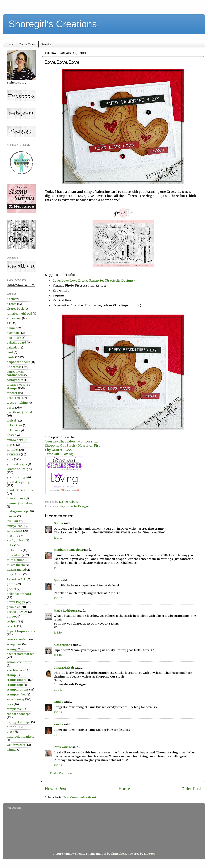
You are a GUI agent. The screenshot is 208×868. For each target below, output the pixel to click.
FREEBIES (13, 454)
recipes (12, 621)
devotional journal (19, 412)
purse (11, 617)
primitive (13, 607)
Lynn (57, 580)
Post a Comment (61, 773)
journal (12, 516)
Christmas (14, 367)
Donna (58, 523)
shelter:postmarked (21, 654)
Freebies (46, 44)
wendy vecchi (16, 745)
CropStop (13, 398)
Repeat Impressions (21, 631)
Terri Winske (63, 747)
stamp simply (16, 680)
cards (59, 506)
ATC (10, 323)
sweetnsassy (16, 699)
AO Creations (63, 645)
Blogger (149, 854)
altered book (15, 309)
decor (11, 408)
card (10, 352)
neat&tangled (16, 570)
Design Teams (27, 44)
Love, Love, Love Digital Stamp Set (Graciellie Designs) (94, 280)
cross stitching (17, 403)
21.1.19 (58, 690)
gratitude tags (17, 477)
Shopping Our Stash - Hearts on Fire (73, 446)
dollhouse (13, 430)
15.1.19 (58, 538)
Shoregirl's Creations (53, 24)
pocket (11, 589)
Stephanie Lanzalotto (69, 550)
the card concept (18, 714)
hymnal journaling (20, 503)
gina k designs (17, 464)
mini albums (15, 560)
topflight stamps (19, 722)
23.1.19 (58, 712)
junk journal (15, 526)
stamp (11, 675)
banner (12, 328)
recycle (12, 626)
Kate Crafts (15, 531)
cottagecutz (15, 380)
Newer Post (56, 789)
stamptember (16, 695)
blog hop (13, 333)
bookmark (14, 338)
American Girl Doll (19, 314)
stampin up (15, 685)
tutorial (12, 727)
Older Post (191, 789)
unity (10, 732)
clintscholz (119, 854)
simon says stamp (19, 662)
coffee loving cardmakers (16, 373)
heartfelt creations (20, 490)
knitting (12, 536)
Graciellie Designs (77, 506)
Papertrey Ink (16, 579)
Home (10, 44)
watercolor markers (21, 737)
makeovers (14, 550)
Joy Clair (12, 521)
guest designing (18, 482)
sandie (58, 702)
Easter (11, 435)
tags (10, 704)
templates (14, 709)
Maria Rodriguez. (66, 611)
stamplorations (18, 690)
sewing (12, 649)
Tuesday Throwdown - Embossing (71, 441)
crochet (12, 393)
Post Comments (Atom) (80, 797)
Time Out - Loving (59, 454)
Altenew (12, 299)
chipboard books (18, 362)
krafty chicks (16, 540)
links (10, 545)
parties (12, 584)
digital (11, 421)
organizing (15, 574)
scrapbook (14, 644)
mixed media (16, 565)
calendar (13, 348)
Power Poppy (16, 602)
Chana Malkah (64, 668)
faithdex (13, 450)
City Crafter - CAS (58, 450)
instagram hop (17, 511)
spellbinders (15, 670)
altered (12, 304)
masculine (14, 555)
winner (12, 750)
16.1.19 (58, 598)
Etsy (10, 445)
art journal (14, 318)
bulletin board (16, 343)
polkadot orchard (19, 594)
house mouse (16, 498)
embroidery (15, 440)
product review (17, 612)
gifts (10, 459)
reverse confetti (18, 639)
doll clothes (15, 425)
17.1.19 (58, 633)
